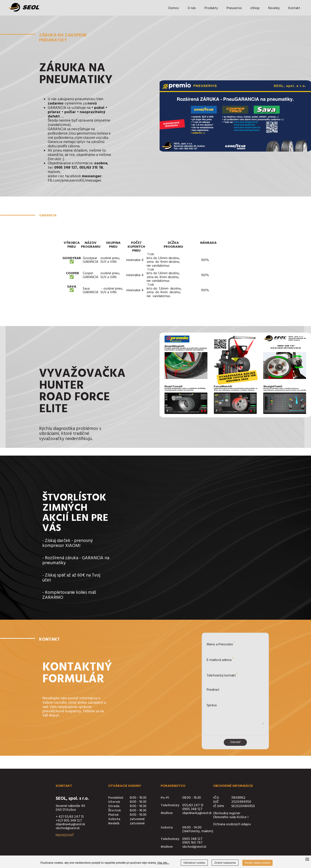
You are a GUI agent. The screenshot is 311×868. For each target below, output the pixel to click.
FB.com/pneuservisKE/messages (75, 181)
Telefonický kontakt (222, 675)
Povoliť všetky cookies (258, 863)
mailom (54, 172)
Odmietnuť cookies (194, 863)
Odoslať (235, 742)
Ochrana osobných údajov (232, 824)
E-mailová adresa (220, 659)
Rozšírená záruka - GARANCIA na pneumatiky (76, 561)
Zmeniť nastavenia (225, 863)
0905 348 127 (192, 809)
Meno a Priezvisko (221, 644)
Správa (212, 705)
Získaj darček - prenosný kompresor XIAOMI (67, 543)
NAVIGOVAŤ (65, 835)
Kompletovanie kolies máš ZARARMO (69, 595)
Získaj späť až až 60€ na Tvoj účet (71, 578)
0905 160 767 (192, 843)
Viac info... (163, 863)
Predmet (213, 690)
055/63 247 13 (193, 805)
